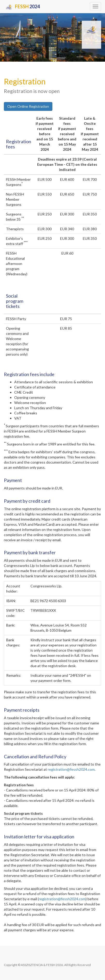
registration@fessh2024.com (71, 769)
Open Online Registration (28, 106)
